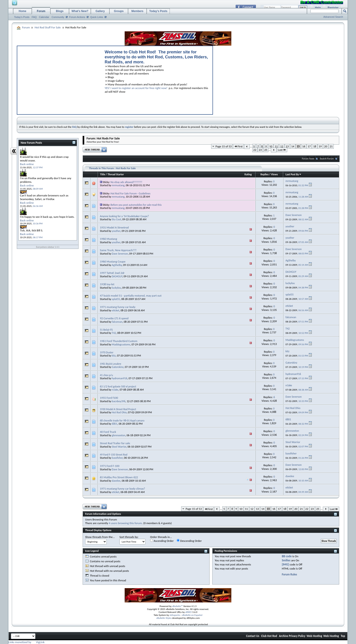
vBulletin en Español (192, 615)
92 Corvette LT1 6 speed (114, 318)
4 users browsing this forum (125, 523)
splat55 (116, 299)
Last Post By (293, 174)
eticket (116, 310)
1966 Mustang (109, 239)
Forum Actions (77, 17)
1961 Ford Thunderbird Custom (119, 341)
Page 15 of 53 (224, 146)
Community (58, 17)
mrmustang (118, 185)
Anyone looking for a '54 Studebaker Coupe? (124, 216)
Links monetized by (26, 642)
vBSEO (189, 612)
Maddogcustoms (121, 344)
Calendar (44, 17)
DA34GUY (117, 276)
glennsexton (119, 435)
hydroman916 (120, 378)
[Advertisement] (59, 79)
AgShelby (117, 265)
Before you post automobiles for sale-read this (136, 205)
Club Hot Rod (269, 636)
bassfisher (117, 458)
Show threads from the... (100, 537)
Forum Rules (289, 574)
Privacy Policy (297, 636)
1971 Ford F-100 (110, 466)
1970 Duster (107, 352)
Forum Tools (308, 159)
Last (282, 150)
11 (276, 146)
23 (260, 150)
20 (326, 146)
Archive (283, 636)
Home (22, 11)
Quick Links (97, 17)
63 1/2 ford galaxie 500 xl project (118, 386)
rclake (115, 390)
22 (255, 150)
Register (333, 8)
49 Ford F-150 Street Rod (114, 455)
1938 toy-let (107, 284)
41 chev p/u (106, 375)
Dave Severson (120, 254)
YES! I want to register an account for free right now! (136, 88)
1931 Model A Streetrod (114, 227)
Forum (41, 11)
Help (318, 8)
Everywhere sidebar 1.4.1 (48, 247)
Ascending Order (162, 541)
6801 (115, 424)
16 (304, 146)
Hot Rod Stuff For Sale (48, 27)
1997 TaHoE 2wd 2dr (112, 273)
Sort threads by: (129, 537)
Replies (265, 174)
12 (282, 146)
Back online (27, 164)
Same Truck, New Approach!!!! (118, 250)
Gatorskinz (118, 367)
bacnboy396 (119, 401)
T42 (114, 333)
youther (116, 231)
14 (293, 146)
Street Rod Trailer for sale (115, 443)
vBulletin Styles (164, 618)
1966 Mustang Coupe (113, 261)
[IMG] (285, 564)
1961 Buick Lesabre (111, 364)
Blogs (60, 11)
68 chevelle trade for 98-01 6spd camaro (122, 421)
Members (137, 11)
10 (271, 146)
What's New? (80, 11)
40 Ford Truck (108, 432)
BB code (287, 556)
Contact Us (253, 636)
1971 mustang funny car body (118, 307)
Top (343, 636)
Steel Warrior (119, 447)
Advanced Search (333, 17)
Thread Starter (116, 174)
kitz (114, 356)
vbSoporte (175, 615)
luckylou (116, 288)
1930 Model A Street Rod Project (118, 409)
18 (315, 146)
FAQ (34, 17)
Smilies (286, 560)
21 (331, 146)
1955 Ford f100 (109, 398)
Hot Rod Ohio (119, 412)
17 (309, 146)
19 (320, 146)
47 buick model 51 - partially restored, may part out (131, 296)
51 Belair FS (106, 330)
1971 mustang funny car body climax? (122, 489)
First (238, 146)
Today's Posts (22, 17)
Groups (119, 11)
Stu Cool (116, 219)
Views (274, 174)
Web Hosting (314, 636)
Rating (248, 174)
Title (103, 174)
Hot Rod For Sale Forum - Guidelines (131, 193)
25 (266, 150)
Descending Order (189, 541)
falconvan (117, 322)
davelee (116, 481)
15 (298, 146)
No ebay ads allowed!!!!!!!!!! (126, 182)
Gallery (100, 11)
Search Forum (327, 159)
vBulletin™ (177, 606)
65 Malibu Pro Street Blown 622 (119, 477)
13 (287, 146)
